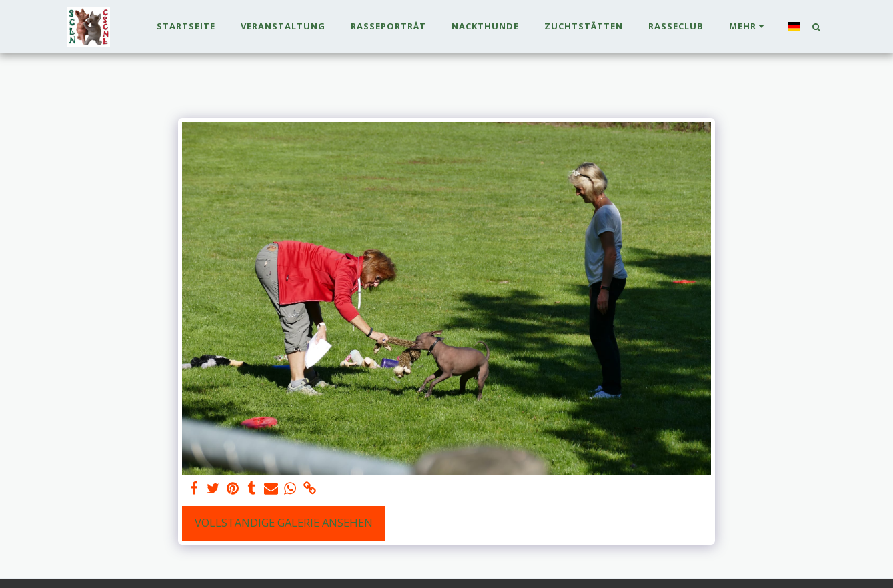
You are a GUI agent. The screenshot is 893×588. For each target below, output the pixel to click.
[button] (817, 27)
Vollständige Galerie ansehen (284, 522)
